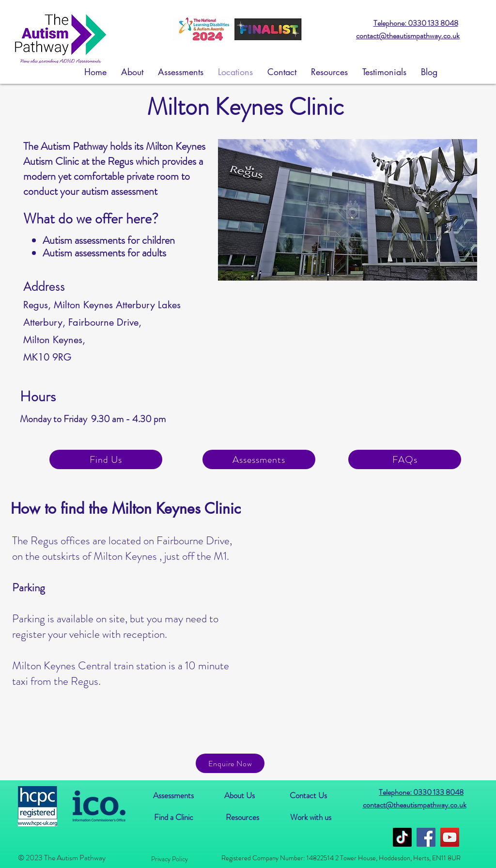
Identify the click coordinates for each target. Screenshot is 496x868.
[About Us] (239, 795)
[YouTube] (450, 837)
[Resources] (242, 817)
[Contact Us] (308, 795)
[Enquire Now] (230, 763)
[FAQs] (405, 459)
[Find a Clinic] (173, 817)
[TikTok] (402, 837)
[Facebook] (426, 837)
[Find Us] (106, 459)
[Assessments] (259, 459)
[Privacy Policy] (169, 859)
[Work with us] (310, 817)
